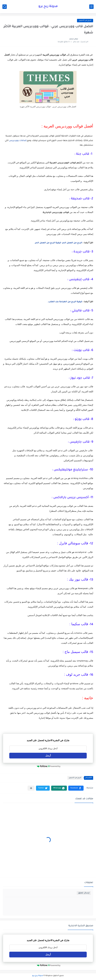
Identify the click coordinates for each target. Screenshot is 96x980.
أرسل (48, 756)
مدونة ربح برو (48, 7)
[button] (76, 788)
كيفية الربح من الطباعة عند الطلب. (65, 302)
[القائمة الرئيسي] (91, 7)
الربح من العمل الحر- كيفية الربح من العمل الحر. (58, 243)
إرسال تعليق (84, 893)
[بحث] (5, 7)
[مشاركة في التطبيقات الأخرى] (31, 788)
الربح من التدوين (85, 21)
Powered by (49, 766)
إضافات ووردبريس (18, 141)
